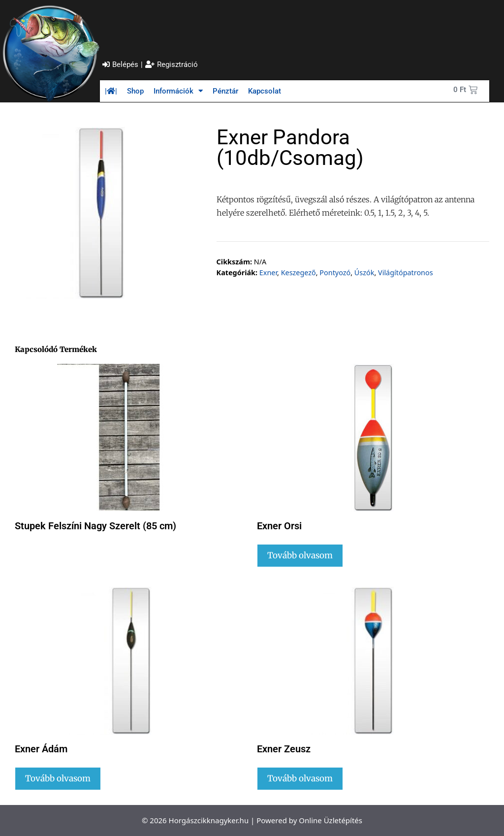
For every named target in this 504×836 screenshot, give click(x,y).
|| (111, 91)
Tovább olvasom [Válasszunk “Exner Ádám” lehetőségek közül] (58, 778)
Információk (178, 91)
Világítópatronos (406, 273)
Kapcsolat (265, 91)
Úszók (364, 273)
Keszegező (299, 273)
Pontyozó (335, 273)
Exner (268, 273)
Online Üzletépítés (331, 820)
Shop (135, 91)
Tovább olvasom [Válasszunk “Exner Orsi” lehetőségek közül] (300, 555)
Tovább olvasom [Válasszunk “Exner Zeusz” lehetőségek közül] (300, 778)
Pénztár (225, 91)
